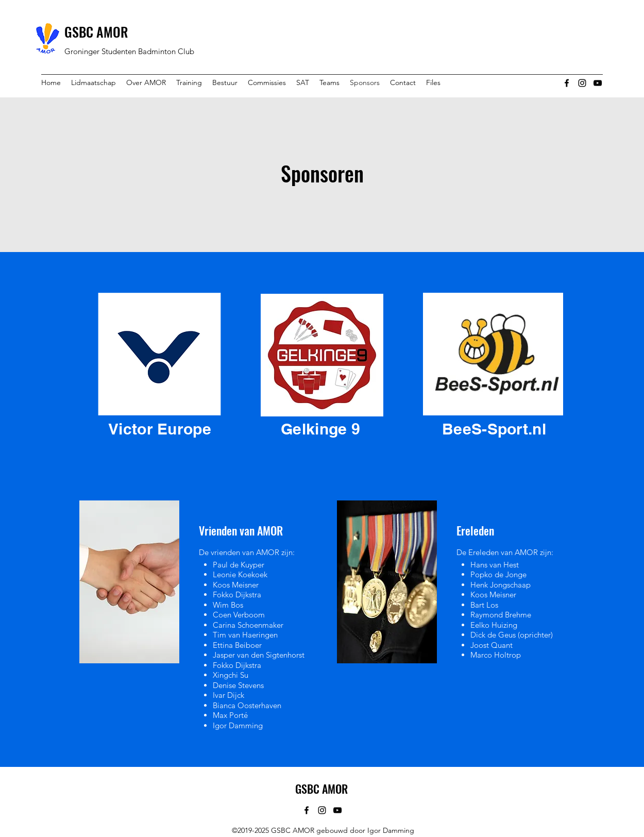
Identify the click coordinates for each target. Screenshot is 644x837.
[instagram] (582, 83)
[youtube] (598, 83)
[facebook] (567, 83)
